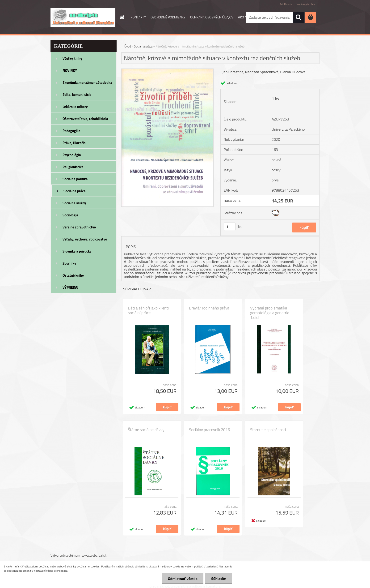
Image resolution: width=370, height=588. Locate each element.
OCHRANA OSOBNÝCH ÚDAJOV (212, 17)
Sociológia (70, 215)
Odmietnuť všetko (183, 579)
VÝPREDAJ (70, 287)
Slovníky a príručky (77, 251)
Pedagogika (71, 131)
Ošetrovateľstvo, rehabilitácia (85, 119)
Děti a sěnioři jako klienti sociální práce (148, 310)
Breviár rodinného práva (209, 308)
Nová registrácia (306, 4)
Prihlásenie (286, 4)
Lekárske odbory (75, 107)
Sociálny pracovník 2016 (209, 430)
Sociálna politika (75, 179)
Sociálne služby (74, 203)
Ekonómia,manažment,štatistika (87, 83)
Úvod (128, 46)
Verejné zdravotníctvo (79, 227)
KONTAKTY (138, 17)
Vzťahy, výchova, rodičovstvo (85, 239)
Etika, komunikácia (77, 95)
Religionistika (73, 167)
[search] (298, 17)
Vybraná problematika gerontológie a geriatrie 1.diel (270, 313)
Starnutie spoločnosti (268, 430)
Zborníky (69, 263)
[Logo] (83, 17)
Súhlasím (219, 579)
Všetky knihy (72, 58)
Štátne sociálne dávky (146, 430)
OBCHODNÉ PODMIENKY (168, 17)
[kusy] (230, 227)
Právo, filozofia (74, 143)
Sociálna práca (74, 191)
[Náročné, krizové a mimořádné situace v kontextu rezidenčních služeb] (167, 71)
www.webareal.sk (94, 555)
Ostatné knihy (73, 275)
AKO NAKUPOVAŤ (250, 17)
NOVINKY (70, 71)
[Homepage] (122, 17)
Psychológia (72, 155)
